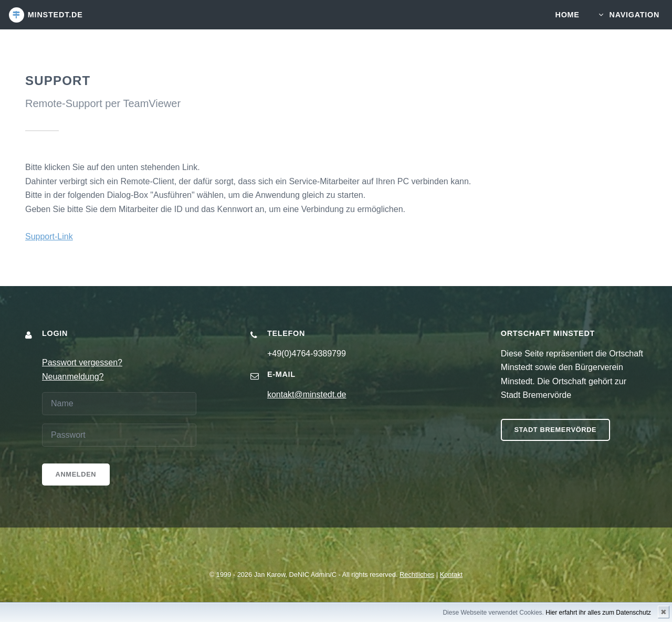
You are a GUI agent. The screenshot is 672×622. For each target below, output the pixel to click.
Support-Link (49, 236)
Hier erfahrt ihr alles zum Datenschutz (598, 613)
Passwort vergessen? (82, 362)
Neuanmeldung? (73, 377)
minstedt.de (55, 15)
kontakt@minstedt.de (307, 394)
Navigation (634, 15)
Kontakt (451, 574)
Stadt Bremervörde (555, 430)
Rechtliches (417, 574)
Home (568, 15)
